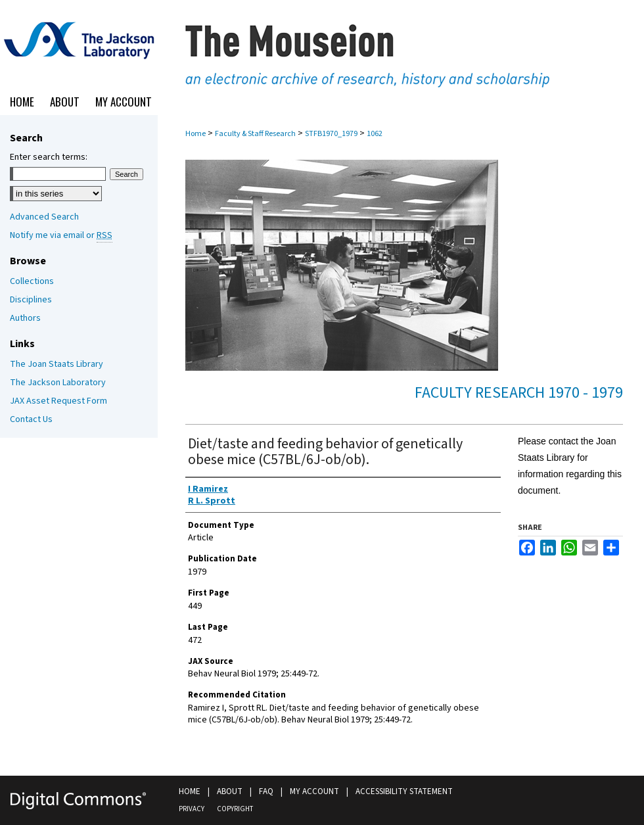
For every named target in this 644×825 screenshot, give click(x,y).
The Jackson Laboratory (58, 383)
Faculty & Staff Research (255, 134)
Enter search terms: (49, 157)
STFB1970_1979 (331, 134)
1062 (375, 134)
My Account (314, 791)
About (230, 791)
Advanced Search (44, 217)
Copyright (235, 809)
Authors (25, 318)
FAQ (266, 791)
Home (195, 134)
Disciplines (31, 300)
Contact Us (31, 419)
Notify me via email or (61, 235)
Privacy (192, 809)
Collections (32, 281)
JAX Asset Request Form (58, 401)
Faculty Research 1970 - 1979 (519, 393)
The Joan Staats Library (57, 364)
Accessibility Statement (404, 791)
